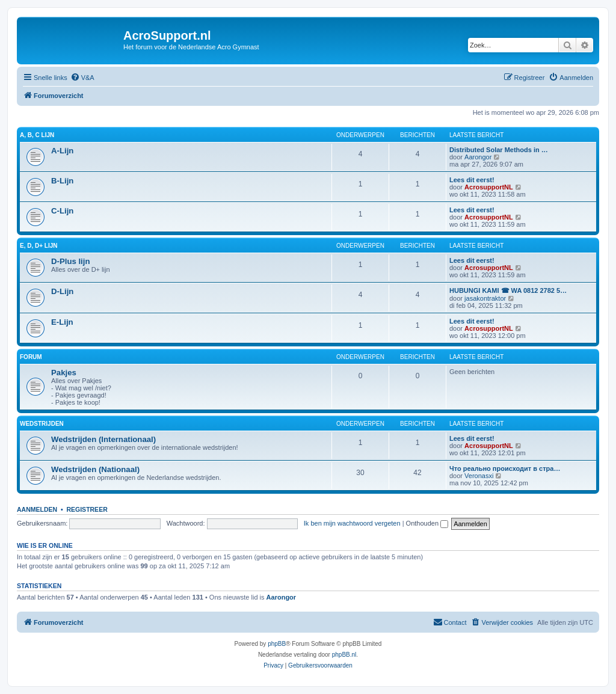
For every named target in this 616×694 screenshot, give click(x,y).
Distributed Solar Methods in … (499, 150)
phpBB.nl (344, 655)
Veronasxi (479, 476)
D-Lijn (62, 291)
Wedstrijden (42, 424)
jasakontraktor (485, 298)
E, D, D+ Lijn (39, 246)
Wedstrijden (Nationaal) (95, 469)
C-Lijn (62, 211)
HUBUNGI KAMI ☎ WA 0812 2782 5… (508, 290)
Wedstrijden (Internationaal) (103, 439)
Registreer (87, 509)
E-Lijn (62, 322)
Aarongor (478, 157)
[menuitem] (82, 78)
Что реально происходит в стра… (505, 468)
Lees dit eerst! (472, 180)
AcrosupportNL (489, 187)
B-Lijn (62, 181)
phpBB (277, 644)
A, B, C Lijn (37, 135)
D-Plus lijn (70, 261)
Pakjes (64, 373)
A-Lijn (62, 151)
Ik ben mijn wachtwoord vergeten (352, 523)
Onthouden (427, 523)
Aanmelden (37, 509)
